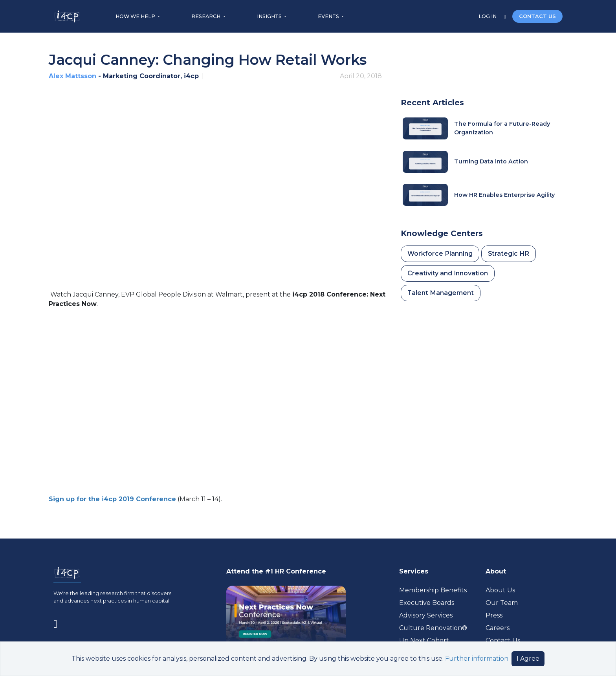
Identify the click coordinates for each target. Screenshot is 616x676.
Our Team (502, 603)
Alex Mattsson (72, 76)
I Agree (528, 659)
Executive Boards (427, 603)
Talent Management (441, 293)
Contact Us (503, 640)
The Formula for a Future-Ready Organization (502, 128)
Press (494, 615)
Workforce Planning (440, 254)
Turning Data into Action (491, 161)
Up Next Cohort (424, 640)
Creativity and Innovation (448, 273)
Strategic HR (509, 254)
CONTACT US (537, 16)
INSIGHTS (270, 16)
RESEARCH (206, 16)
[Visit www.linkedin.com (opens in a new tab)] (59, 622)
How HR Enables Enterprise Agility (504, 195)
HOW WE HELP (136, 16)
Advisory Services (426, 615)
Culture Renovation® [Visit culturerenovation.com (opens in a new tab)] (433, 628)
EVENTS (329, 16)
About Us (500, 590)
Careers (498, 628)
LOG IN (488, 16)
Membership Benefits (433, 590)
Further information (477, 659)
